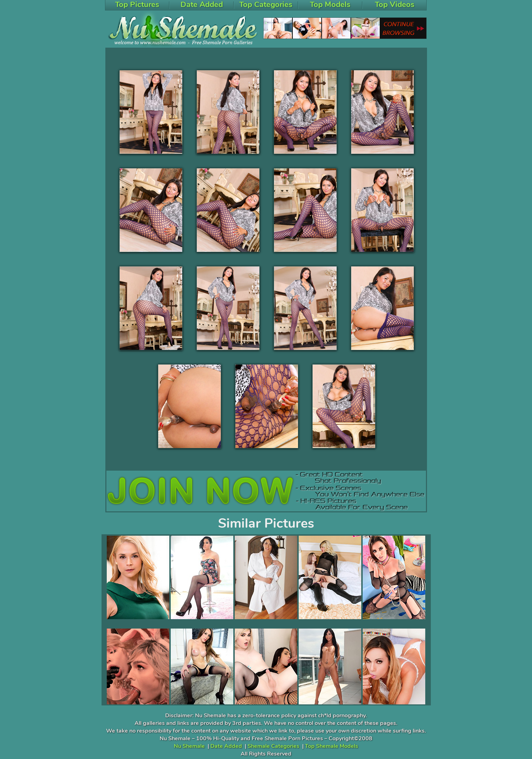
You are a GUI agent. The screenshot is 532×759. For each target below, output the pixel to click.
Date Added (226, 746)
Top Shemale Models (332, 746)
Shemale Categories (273, 746)
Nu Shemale (189, 746)
